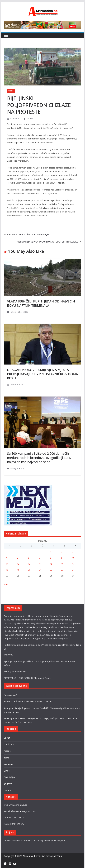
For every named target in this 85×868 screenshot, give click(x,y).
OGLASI (8, 790)
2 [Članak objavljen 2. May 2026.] (62, 552)
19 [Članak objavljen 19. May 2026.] (18, 570)
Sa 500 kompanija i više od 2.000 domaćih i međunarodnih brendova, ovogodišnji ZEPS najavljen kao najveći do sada (39, 458)
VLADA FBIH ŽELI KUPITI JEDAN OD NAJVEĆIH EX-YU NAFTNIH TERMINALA (41, 303)
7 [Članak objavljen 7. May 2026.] (40, 558)
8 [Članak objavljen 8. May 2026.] (51, 558)
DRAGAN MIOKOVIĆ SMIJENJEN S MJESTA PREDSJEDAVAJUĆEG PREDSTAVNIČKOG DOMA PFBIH (42, 374)
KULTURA (9, 764)
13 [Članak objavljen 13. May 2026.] (29, 564)
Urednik (30, 119)
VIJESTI (11, 91)
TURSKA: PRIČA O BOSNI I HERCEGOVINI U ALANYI (29, 702)
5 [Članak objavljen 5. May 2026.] (18, 558)
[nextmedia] (28, 487)
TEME (7, 758)
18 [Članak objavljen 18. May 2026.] (7, 570)
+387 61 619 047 (17, 824)
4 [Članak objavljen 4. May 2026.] (7, 558)
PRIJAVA (61, 841)
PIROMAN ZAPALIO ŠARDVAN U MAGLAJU (26, 234)
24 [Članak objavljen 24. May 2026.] (73, 570)
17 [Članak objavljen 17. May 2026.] (73, 564)
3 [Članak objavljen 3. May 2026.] (73, 552)
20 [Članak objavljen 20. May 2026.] (29, 570)
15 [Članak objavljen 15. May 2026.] (51, 564)
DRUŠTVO (9, 745)
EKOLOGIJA (9, 777)
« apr (6, 584)
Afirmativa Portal (32, 856)
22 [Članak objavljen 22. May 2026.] (51, 570)
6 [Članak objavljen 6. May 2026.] (29, 558)
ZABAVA (8, 784)
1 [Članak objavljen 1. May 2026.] (51, 552)
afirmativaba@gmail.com (23, 811)
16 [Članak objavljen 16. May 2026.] (62, 564)
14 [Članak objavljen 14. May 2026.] (40, 564)
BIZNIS (7, 751)
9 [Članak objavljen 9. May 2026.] (62, 558)
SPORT (7, 771)
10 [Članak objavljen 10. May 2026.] (73, 558)
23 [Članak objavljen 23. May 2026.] (62, 570)
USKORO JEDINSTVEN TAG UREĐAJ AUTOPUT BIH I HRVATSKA (49, 242)
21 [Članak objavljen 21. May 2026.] (40, 570)
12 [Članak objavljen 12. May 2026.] (18, 564)
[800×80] (42, 23)
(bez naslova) (10, 695)
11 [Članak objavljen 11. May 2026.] (7, 564)
